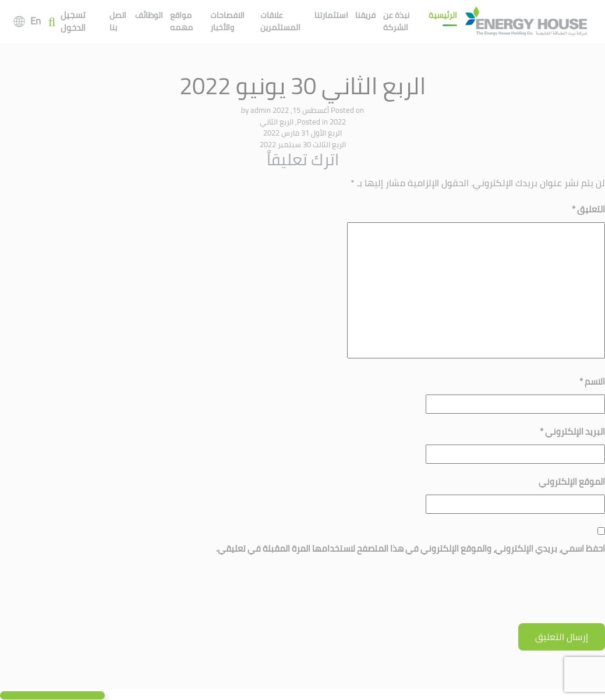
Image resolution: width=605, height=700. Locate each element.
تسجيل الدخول (73, 22)
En (36, 21)
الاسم (592, 381)
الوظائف (149, 15)
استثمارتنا (331, 15)
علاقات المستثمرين (280, 21)
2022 (338, 122)
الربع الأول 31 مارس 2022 (302, 133)
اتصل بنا (118, 21)
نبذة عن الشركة (396, 21)
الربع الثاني (277, 122)
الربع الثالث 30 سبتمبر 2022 (303, 144)
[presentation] (516, 595)
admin (261, 110)
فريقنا (365, 15)
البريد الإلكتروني (572, 431)
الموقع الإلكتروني (572, 482)
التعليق (588, 209)
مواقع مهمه (181, 21)
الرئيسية (443, 15)
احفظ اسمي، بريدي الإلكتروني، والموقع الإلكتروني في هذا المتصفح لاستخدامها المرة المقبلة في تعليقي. (411, 548)
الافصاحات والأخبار (227, 21)
